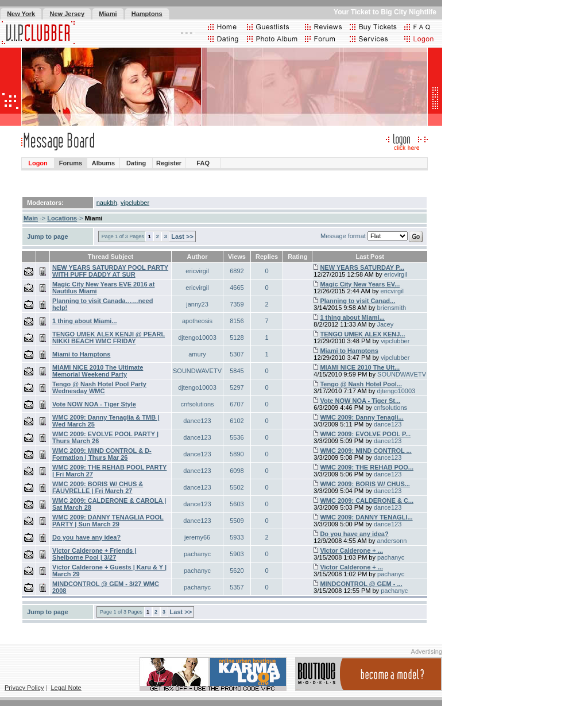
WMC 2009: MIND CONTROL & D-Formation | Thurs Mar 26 (102, 454)
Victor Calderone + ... (351, 550)
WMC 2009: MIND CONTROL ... (365, 451)
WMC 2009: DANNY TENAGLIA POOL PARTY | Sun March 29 (108, 521)
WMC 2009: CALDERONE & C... (367, 501)
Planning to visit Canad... (357, 301)
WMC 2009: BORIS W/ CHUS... (365, 484)
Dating (136, 163)
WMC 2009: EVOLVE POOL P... (365, 434)
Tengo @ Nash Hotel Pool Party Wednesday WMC (99, 387)
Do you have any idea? (86, 537)
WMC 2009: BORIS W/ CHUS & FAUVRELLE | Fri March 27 (98, 487)
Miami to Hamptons (81, 354)
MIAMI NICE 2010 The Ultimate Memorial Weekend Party (98, 371)
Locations (62, 218)
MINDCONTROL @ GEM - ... (361, 584)
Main (31, 218)
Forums (71, 163)
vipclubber (135, 203)
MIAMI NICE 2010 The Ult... (360, 367)
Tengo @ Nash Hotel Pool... (361, 384)
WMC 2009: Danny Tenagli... (361, 417)
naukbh (107, 203)
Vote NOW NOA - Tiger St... (360, 401)
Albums (103, 163)
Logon (38, 163)
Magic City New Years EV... (360, 284)
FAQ (203, 163)
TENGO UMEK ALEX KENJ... (362, 334)
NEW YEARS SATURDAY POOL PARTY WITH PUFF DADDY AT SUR (110, 271)
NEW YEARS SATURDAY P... (362, 267)
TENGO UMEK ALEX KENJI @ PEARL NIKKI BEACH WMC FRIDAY (109, 338)
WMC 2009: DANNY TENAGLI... (366, 517)
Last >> (182, 236)
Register (169, 163)
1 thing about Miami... (84, 321)
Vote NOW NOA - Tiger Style (94, 404)
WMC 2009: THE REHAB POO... (367, 467)
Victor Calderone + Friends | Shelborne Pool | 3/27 (94, 554)
